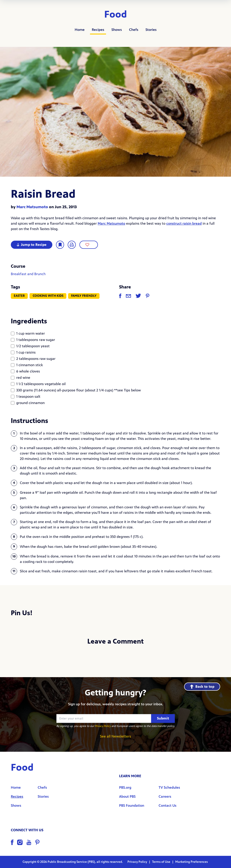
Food (116, 14)
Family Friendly (84, 296)
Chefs (134, 30)
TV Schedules (169, 787)
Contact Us (167, 805)
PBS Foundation (132, 805)
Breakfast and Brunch (28, 274)
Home (80, 30)
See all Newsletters (115, 736)
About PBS (127, 796)
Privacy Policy (103, 726)
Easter (19, 296)
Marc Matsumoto (32, 207)
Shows (117, 30)
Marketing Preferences (192, 862)
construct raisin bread (184, 223)
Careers (165, 796)
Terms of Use (162, 862)
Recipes (98, 30)
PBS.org (125, 787)
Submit (163, 718)
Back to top (202, 686)
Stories (151, 30)
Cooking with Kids (48, 296)
